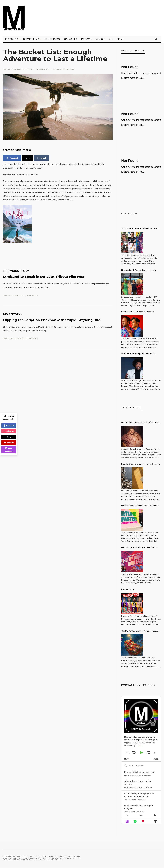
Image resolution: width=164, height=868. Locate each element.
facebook (12, 158)
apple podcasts (9, 450)
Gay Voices (71, 40)
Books (58, 70)
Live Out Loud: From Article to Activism (138, 271)
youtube (9, 442)
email (41, 158)
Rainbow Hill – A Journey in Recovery (138, 312)
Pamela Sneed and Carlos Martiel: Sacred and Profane (140, 465)
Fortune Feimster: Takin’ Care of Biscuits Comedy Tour (139, 507)
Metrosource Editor (23, 70)
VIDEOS (100, 40)
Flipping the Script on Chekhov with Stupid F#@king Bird (56, 320)
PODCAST (86, 40)
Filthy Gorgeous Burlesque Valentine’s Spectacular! (138, 548)
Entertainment (69, 70)
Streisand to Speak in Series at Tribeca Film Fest (48, 277)
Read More (32, 296)
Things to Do (52, 40)
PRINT (120, 40)
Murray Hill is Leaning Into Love (139, 773)
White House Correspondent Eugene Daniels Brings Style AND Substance (138, 354)
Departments (31, 40)
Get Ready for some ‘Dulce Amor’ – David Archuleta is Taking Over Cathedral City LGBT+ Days (140, 423)
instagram (9, 431)
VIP (110, 40)
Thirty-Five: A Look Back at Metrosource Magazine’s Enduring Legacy (139, 229)
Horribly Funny (128, 590)
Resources (12, 40)
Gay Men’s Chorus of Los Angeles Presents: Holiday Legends (141, 632)
